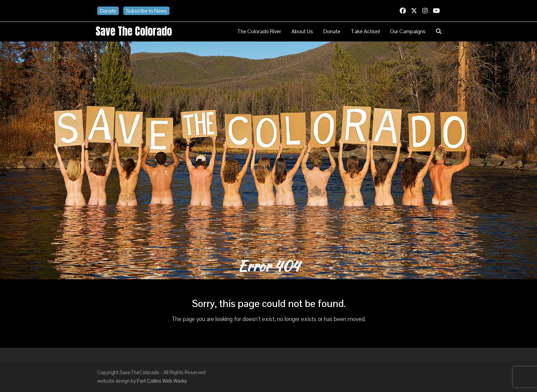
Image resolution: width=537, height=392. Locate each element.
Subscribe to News (146, 11)
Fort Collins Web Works (162, 381)
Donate (108, 11)
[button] (439, 32)
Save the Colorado (134, 31)
